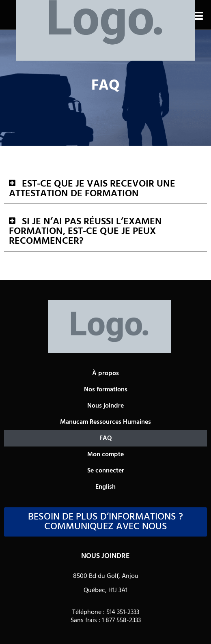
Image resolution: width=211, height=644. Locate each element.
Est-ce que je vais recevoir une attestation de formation (92, 189)
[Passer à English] (105, 487)
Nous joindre (105, 406)
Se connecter (106, 471)
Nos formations (106, 390)
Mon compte (105, 455)
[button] (197, 16)
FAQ (106, 438)
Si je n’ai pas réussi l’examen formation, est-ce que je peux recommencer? (85, 232)
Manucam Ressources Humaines (105, 422)
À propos (105, 374)
